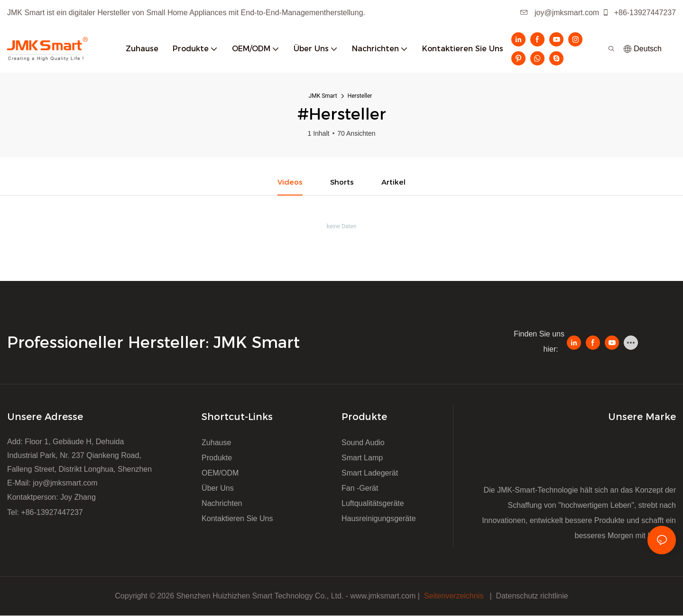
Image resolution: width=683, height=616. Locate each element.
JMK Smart (323, 96)
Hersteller (360, 96)
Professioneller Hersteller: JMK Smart (156, 343)
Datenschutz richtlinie (532, 596)
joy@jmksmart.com (560, 13)
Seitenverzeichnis (453, 596)
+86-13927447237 (639, 13)
